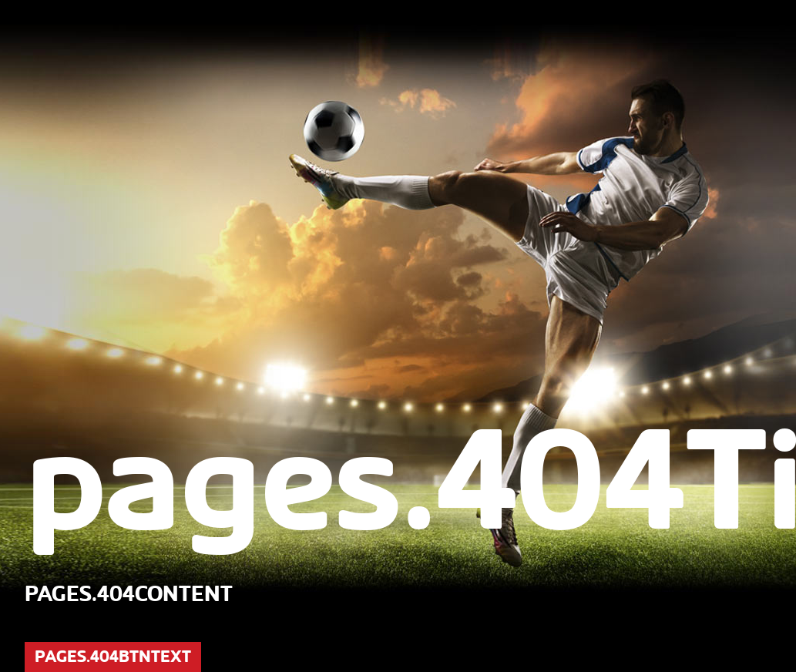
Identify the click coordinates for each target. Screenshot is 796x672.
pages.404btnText (113, 657)
